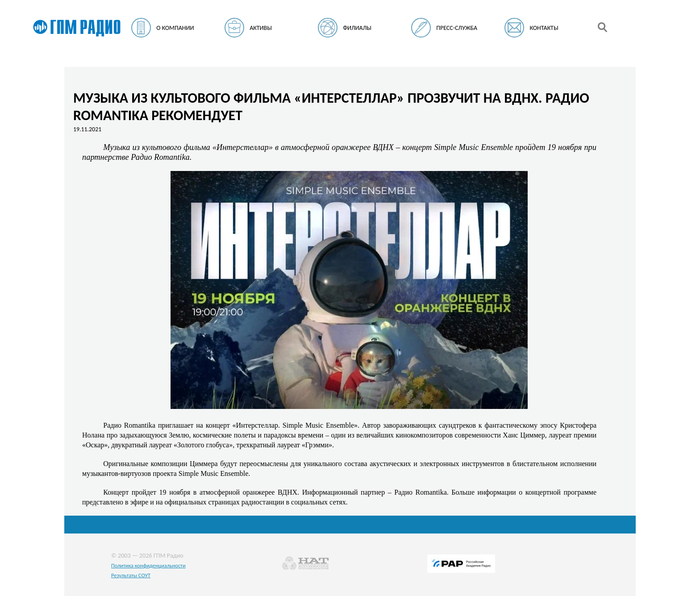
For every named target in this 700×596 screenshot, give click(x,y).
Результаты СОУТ (131, 575)
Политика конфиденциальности (148, 565)
